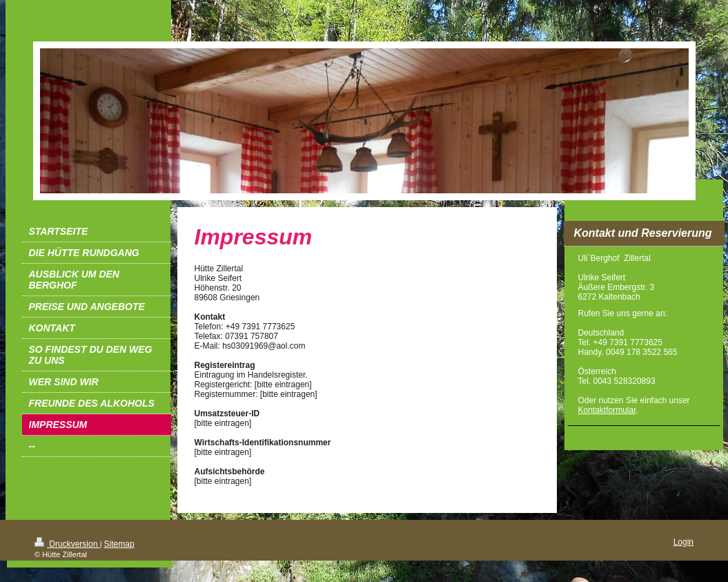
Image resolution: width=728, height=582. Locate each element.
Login (683, 542)
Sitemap (119, 544)
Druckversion (67, 544)
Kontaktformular (607, 410)
